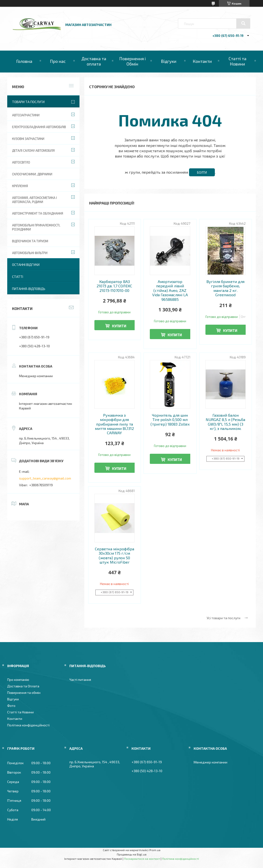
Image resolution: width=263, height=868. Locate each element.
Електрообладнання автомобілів (39, 127)
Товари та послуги (28, 102)
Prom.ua (155, 850)
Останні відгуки (26, 265)
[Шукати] (243, 23)
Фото (11, 706)
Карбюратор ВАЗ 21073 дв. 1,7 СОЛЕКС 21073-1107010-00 (114, 286)
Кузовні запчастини (28, 139)
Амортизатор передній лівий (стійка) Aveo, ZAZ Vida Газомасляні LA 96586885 (170, 290)
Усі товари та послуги (224, 618)
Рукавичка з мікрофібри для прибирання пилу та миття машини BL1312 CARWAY (114, 424)
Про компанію (18, 680)
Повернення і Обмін (132, 61)
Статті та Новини (237, 61)
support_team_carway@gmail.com (45, 478)
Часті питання (80, 680)
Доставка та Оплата (23, 686)
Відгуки (169, 61)
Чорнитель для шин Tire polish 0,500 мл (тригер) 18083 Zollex (170, 420)
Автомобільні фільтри (30, 253)
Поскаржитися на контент (142, 859)
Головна (24, 61)
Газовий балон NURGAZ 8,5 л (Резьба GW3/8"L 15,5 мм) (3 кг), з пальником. (225, 422)
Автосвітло (21, 162)
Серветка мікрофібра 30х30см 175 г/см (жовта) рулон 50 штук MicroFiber (115, 556)
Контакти (202, 61)
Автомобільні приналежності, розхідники (36, 227)
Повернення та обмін (24, 693)
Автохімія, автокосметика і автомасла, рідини (34, 200)
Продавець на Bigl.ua (132, 854)
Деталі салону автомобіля (33, 151)
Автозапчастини (26, 115)
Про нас (58, 61)
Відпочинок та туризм (30, 241)
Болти (202, 172)
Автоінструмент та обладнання (38, 213)
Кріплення (20, 186)
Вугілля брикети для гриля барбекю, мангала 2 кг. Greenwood (225, 288)
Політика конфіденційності (28, 725)
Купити (119, 326)
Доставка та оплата (94, 61)
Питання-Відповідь (29, 289)
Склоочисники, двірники (32, 174)
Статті (18, 277)
